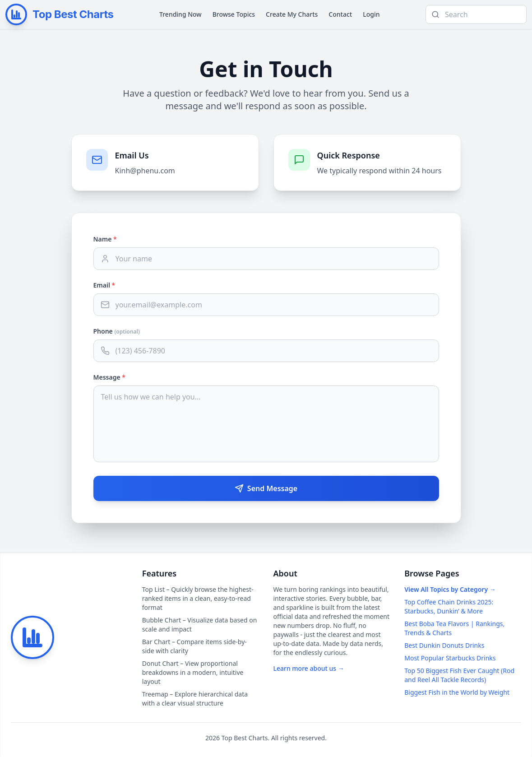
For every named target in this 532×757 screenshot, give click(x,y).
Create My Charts (292, 14)
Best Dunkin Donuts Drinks (444, 645)
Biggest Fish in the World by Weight (457, 692)
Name (105, 239)
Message (109, 377)
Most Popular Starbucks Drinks (450, 658)
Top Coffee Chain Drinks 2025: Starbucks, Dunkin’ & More (449, 606)
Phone (117, 331)
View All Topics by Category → (450, 589)
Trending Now (180, 14)
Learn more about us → (309, 668)
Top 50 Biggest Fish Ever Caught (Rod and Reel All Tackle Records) (459, 675)
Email (104, 285)
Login (371, 14)
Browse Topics (234, 14)
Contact (340, 14)
